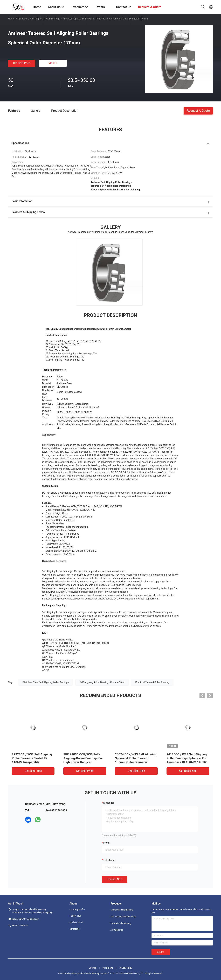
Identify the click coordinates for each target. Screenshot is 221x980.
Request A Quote (198, 110)
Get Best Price (22, 63)
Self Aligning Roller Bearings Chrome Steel (102, 682)
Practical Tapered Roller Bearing (152, 682)
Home (11, 19)
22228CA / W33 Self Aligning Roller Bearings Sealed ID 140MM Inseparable (32, 758)
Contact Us (75, 929)
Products (23, 19)
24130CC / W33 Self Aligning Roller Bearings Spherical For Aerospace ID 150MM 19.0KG (187, 758)
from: (106, 843)
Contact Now (115, 879)
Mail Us (53, 63)
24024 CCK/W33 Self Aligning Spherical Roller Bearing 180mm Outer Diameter (136, 758)
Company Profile (77, 909)
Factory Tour (75, 916)
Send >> (161, 952)
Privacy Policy (126, 968)
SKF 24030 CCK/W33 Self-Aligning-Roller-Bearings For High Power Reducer (83, 758)
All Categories (117, 930)
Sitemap (93, 968)
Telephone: (109, 860)
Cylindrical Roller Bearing (122, 910)
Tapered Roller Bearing (121, 923)
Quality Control (76, 922)
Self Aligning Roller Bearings (45, 19)
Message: (109, 803)
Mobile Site (108, 968)
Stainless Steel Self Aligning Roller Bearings (46, 682)
